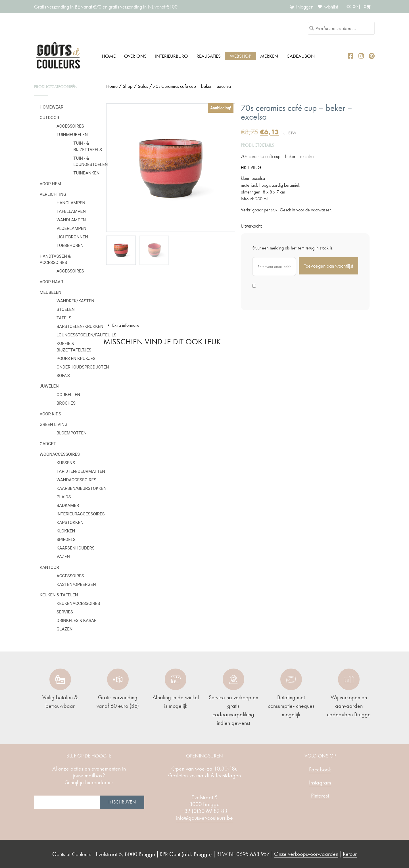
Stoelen (66, 309)
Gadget (48, 444)
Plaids (64, 497)
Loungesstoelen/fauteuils (86, 335)
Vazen (63, 557)
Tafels (64, 318)
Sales (143, 86)
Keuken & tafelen (59, 595)
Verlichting (53, 194)
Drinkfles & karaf (76, 621)
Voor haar (52, 282)
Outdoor (50, 118)
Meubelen (51, 292)
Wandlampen (71, 220)
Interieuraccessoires (81, 514)
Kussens (66, 463)
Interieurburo (172, 56)
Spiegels (66, 540)
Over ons (135, 56)
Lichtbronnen (72, 237)
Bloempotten (72, 433)
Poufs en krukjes (76, 359)
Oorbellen (68, 395)
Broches (66, 403)
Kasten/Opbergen (76, 584)
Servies (65, 612)
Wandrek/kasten (75, 301)
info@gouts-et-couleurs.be (204, 818)
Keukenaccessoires (78, 603)
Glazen (64, 629)
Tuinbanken (87, 173)
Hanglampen (71, 203)
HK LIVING (251, 167)
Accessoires (70, 126)
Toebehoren (70, 245)
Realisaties (209, 56)
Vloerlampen (71, 228)
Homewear (52, 107)
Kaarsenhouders (76, 548)
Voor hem (50, 184)
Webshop (240, 56)
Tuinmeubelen (72, 135)
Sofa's (63, 376)
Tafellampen (71, 211)
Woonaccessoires (60, 454)
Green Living (54, 424)
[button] (238, 325)
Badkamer (68, 505)
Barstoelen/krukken (80, 326)
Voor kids (50, 414)
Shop (128, 86)
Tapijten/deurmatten (81, 471)
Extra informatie (126, 325)
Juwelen (49, 386)
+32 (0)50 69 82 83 (204, 811)
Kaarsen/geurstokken (82, 488)
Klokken (66, 531)
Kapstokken (70, 523)
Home (109, 56)
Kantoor (49, 567)
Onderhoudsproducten (83, 367)
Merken (269, 56)
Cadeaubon (301, 56)
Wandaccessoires (76, 480)
